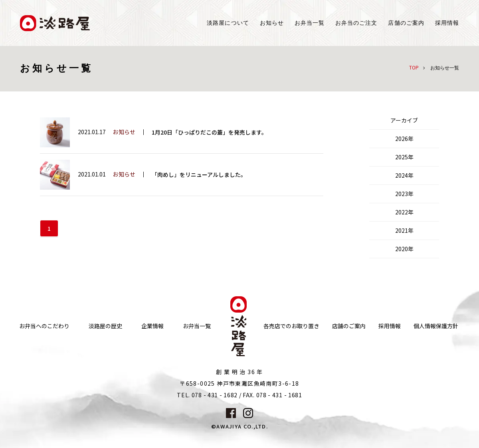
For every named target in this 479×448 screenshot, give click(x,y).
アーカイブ (404, 120)
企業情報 (152, 326)
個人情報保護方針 (436, 326)
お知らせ (272, 23)
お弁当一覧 (310, 23)
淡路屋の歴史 (105, 326)
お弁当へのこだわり (44, 326)
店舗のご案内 (349, 326)
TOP (414, 67)
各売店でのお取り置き (291, 326)
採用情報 (447, 23)
